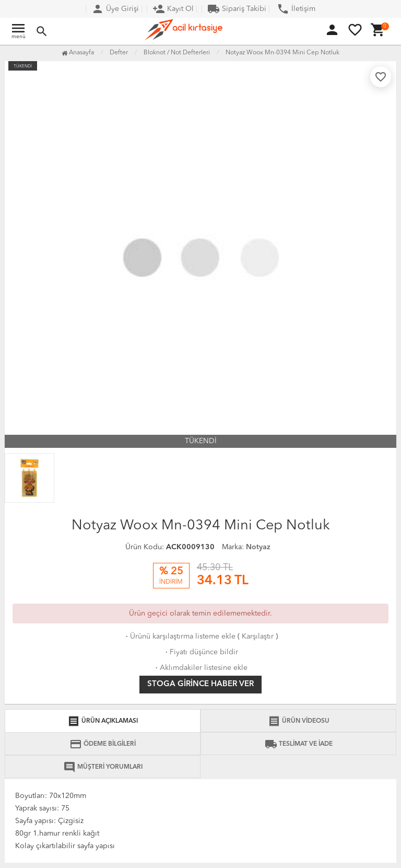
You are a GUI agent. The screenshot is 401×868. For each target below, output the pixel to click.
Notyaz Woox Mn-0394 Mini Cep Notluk (282, 53)
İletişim (296, 9)
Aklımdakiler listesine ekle (200, 668)
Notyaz (258, 547)
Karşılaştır (258, 636)
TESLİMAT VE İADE (299, 744)
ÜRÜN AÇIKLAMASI (103, 721)
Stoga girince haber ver (200, 684)
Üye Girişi (115, 9)
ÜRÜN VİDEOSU (299, 721)
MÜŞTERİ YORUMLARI (103, 767)
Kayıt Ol (173, 9)
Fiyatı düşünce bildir (201, 652)
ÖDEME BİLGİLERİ (103, 744)
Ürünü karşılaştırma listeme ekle (180, 636)
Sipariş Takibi (237, 9)
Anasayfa (78, 53)
